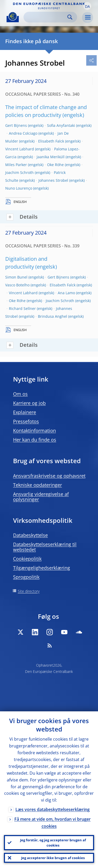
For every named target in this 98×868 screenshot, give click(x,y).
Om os (20, 394)
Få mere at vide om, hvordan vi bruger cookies (53, 823)
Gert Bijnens (16, 125)
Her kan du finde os (35, 440)
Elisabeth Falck (51, 141)
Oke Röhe (55, 165)
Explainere (25, 412)
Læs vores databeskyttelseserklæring (53, 809)
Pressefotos (26, 421)
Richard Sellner (22, 308)
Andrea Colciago (23, 133)
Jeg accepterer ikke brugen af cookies (53, 858)
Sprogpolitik (26, 577)
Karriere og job (29, 403)
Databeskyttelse (30, 535)
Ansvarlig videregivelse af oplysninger (41, 497)
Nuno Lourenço (19, 188)
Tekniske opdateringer (38, 485)
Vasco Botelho (17, 285)
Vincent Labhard (20, 149)
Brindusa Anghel (53, 316)
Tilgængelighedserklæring (42, 568)
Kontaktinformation (34, 430)
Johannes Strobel (53, 180)
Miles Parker (16, 165)
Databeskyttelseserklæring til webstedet (45, 547)
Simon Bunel (16, 277)
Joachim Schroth (19, 172)
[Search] (46, 17)
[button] (87, 6)
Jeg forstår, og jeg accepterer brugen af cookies (53, 843)
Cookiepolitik (27, 559)
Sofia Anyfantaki (61, 125)
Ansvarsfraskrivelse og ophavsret (49, 476)
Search (70, 17)
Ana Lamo (66, 293)
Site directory (29, 591)
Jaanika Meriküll (51, 157)
